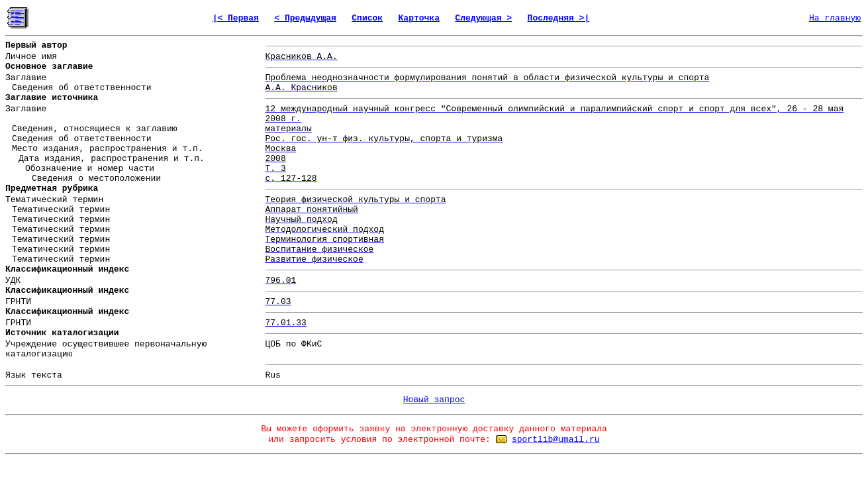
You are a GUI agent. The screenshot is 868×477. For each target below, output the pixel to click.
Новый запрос (434, 400)
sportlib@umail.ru (556, 440)
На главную (835, 18)
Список (367, 18)
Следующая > (483, 18)
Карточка (419, 18)
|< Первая (236, 18)
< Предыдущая (305, 18)
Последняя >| (559, 18)
